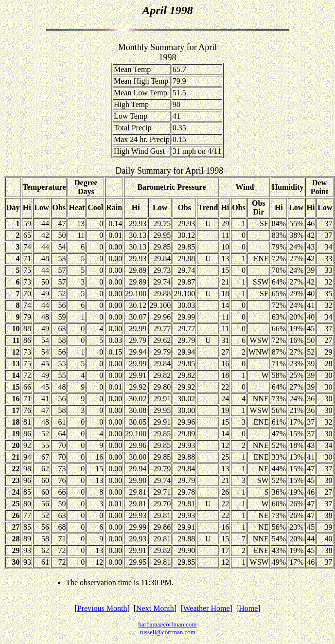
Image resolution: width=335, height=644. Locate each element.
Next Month (155, 608)
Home (248, 608)
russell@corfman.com (167, 632)
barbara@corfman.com (168, 624)
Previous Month (102, 608)
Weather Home (207, 608)
